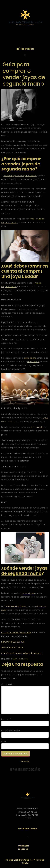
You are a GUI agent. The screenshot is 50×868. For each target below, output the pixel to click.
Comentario (8, 684)
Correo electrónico (11, 730)
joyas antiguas (27, 593)
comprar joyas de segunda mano (20, 176)
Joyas (20, 659)
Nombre (6, 719)
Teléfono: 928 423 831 (25, 49)
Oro (26, 659)
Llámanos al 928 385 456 (13, 642)
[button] (25, 55)
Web (4, 742)
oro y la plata (37, 427)
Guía (15, 659)
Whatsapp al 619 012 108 (12, 647)
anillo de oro (30, 358)
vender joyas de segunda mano (21, 166)
